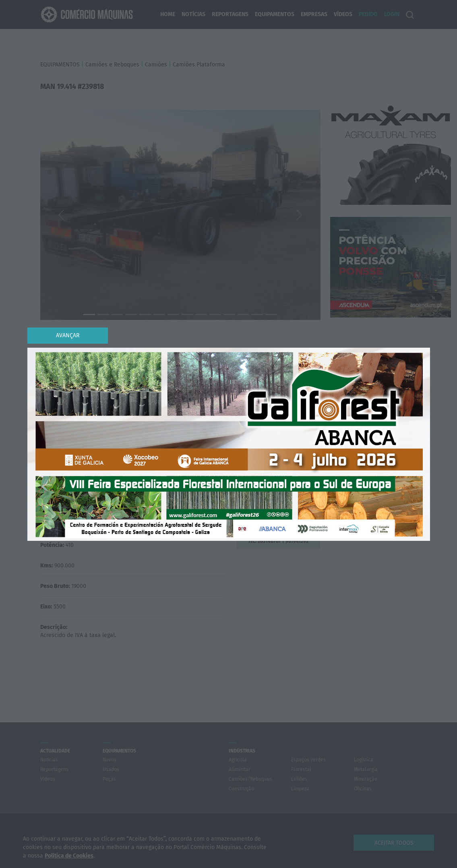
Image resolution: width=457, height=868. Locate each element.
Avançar (68, 335)
